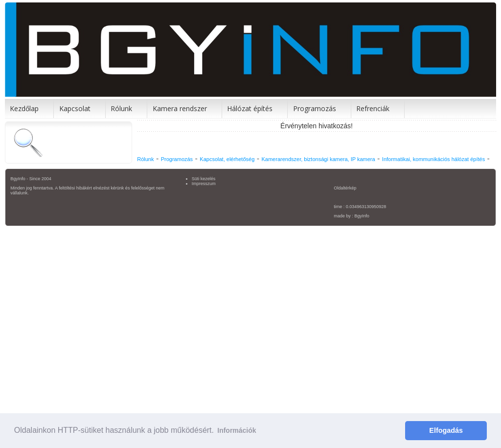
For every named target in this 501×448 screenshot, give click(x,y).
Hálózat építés (250, 108)
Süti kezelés (204, 179)
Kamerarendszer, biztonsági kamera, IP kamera (318, 159)
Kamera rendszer (180, 108)
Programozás (315, 108)
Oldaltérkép (345, 188)
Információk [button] (237, 430)
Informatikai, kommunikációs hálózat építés (433, 159)
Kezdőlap (24, 108)
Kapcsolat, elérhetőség (227, 159)
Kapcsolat (75, 108)
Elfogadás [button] (446, 430)
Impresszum (204, 184)
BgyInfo (362, 216)
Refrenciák (373, 108)
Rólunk (121, 108)
